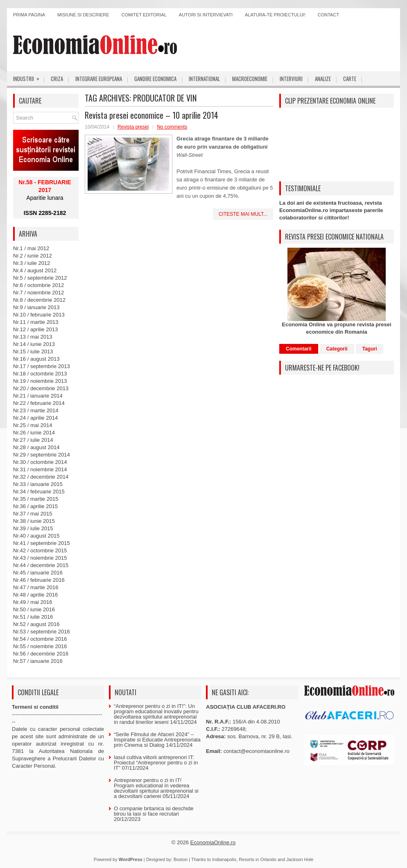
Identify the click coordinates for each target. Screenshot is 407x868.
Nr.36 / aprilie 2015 (35, 506)
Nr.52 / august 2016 (36, 624)
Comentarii (299, 349)
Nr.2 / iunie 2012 (33, 256)
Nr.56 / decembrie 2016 (41, 654)
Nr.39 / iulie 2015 (33, 528)
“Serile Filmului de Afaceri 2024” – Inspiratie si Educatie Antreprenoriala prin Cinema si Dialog (157, 740)
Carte (350, 79)
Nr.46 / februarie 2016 (39, 580)
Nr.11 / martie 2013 (36, 322)
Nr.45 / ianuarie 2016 (38, 573)
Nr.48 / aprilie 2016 (35, 595)
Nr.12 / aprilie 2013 (35, 329)
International (204, 79)
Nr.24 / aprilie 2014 (35, 418)
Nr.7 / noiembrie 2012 (38, 293)
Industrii (29, 77)
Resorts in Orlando (258, 859)
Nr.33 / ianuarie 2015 (38, 484)
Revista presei (133, 127)
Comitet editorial (144, 15)
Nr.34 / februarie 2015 (39, 492)
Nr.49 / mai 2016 (33, 602)
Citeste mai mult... (243, 214)
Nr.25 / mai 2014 (33, 425)
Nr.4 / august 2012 (35, 270)
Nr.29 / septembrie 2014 (42, 455)
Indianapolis (224, 859)
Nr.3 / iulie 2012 (32, 263)
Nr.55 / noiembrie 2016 (40, 646)
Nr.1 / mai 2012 (31, 248)
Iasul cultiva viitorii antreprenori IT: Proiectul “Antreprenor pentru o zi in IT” (156, 763)
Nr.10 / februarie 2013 (39, 315)
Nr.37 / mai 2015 (33, 514)
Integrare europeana (99, 79)
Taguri (370, 349)
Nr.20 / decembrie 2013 (41, 388)
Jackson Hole (300, 859)
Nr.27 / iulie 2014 (33, 440)
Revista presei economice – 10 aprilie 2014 (151, 115)
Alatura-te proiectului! (275, 15)
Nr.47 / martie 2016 (36, 587)
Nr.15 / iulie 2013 (33, 351)
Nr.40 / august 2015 (36, 536)
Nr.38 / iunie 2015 (34, 521)
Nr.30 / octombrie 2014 (40, 462)
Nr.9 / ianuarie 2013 (36, 307)
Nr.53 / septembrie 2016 (42, 632)
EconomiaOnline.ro (213, 842)
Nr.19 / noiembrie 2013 (40, 381)
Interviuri (291, 79)
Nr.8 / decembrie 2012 (39, 300)
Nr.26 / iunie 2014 (34, 433)
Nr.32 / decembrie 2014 (41, 477)
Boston (181, 859)
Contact (328, 15)
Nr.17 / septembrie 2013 (42, 366)
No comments (172, 127)
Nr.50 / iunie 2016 (34, 609)
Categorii (337, 349)
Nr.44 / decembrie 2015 (41, 565)
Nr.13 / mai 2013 (33, 337)
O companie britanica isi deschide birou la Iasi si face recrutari (154, 811)
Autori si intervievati (206, 15)
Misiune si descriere (83, 15)
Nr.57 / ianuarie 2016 (38, 661)
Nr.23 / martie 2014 (36, 410)
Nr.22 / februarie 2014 (39, 403)
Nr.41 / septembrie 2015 (42, 543)
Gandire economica (155, 79)
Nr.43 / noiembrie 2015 (40, 558)
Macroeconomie (250, 79)
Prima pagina (29, 15)
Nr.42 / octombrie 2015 (40, 550)
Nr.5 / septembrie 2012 (40, 278)
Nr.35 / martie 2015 (36, 499)
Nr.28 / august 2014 (36, 447)
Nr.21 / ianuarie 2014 (38, 396)
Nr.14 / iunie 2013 (34, 344)
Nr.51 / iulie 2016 (33, 617)
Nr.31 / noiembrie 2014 (40, 469)
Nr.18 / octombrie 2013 (40, 374)
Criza (57, 79)
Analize (323, 79)
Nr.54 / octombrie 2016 (40, 639)
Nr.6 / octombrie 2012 (38, 285)
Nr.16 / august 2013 (36, 359)
